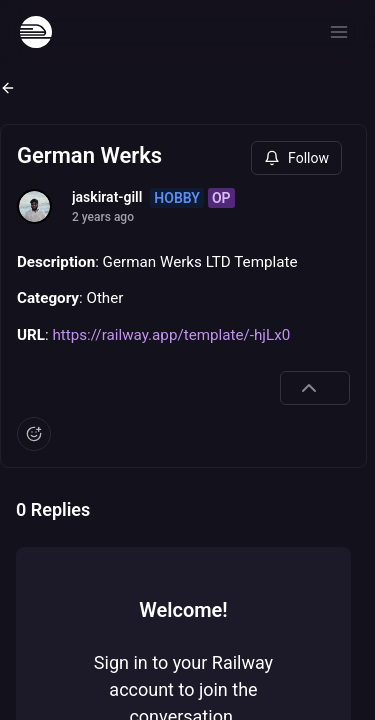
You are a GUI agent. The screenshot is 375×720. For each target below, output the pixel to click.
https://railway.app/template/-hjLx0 (171, 335)
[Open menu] (339, 32)
